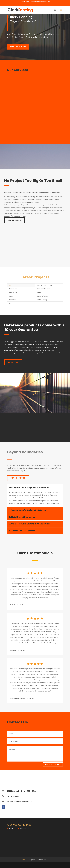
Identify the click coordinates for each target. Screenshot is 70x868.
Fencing (40, 292)
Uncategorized (24, 828)
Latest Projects (35, 277)
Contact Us (42, 860)
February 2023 (13, 828)
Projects (32, 860)
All (10, 285)
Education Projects (43, 289)
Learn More (14, 220)
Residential (13, 300)
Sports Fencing (42, 300)
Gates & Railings (43, 296)
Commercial (13, 289)
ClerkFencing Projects (44, 285)
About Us (13, 362)
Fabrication (13, 292)
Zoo (11, 303)
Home (24, 860)
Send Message (53, 764)
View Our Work (18, 47)
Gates (11, 296)
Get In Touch (18, 478)
